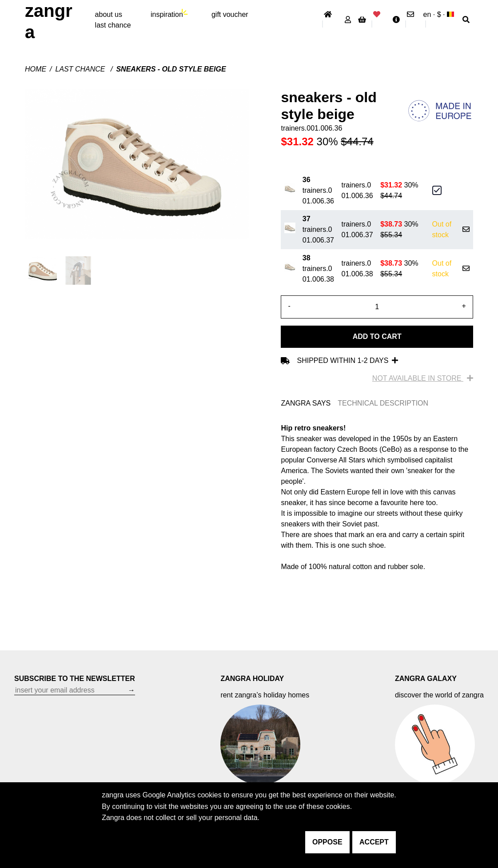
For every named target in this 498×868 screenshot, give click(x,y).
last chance (113, 25)
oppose (327, 842)
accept (374, 842)
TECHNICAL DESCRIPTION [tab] (383, 403)
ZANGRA (49, 21)
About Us (109, 14)
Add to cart (377, 336)
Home (36, 69)
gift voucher (230, 14)
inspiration (167, 14)
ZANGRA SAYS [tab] (306, 403)
